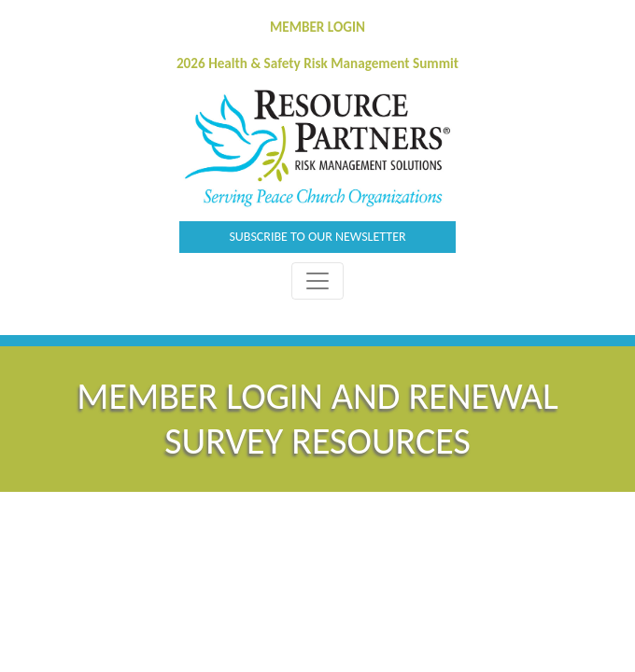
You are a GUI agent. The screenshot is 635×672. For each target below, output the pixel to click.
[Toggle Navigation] (317, 281)
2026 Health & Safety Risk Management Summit (317, 63)
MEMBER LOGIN (317, 27)
